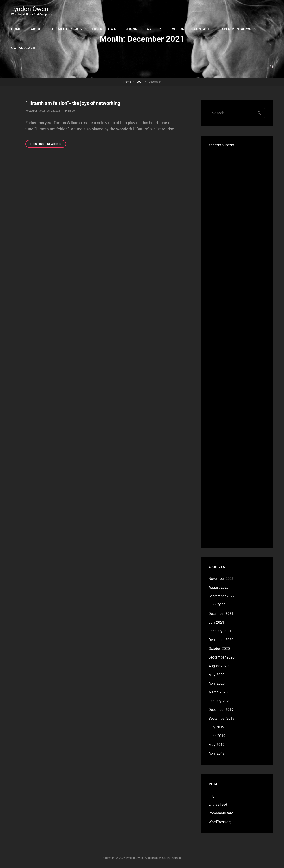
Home (16, 29)
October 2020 (219, 649)
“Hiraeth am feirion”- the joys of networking (73, 103)
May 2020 (216, 675)
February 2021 (220, 631)
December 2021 (221, 614)
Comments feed (221, 813)
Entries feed (218, 804)
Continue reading (48, 145)
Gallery (155, 29)
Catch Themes (171, 858)
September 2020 (222, 657)
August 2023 (219, 587)
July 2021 (216, 622)
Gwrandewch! (24, 48)
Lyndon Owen (30, 9)
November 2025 (221, 579)
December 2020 (221, 640)
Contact (202, 29)
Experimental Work (238, 29)
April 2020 (217, 683)
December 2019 (221, 710)
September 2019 (222, 718)
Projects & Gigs (67, 29)
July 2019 (216, 727)
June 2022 (217, 605)
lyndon (72, 111)
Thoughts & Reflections (114, 29)
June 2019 (217, 736)
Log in (213, 796)
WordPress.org (220, 822)
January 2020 (219, 701)
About (37, 29)
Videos (178, 29)
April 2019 (217, 753)
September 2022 (222, 596)
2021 (140, 82)
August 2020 (219, 666)
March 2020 (218, 692)
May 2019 (216, 745)
